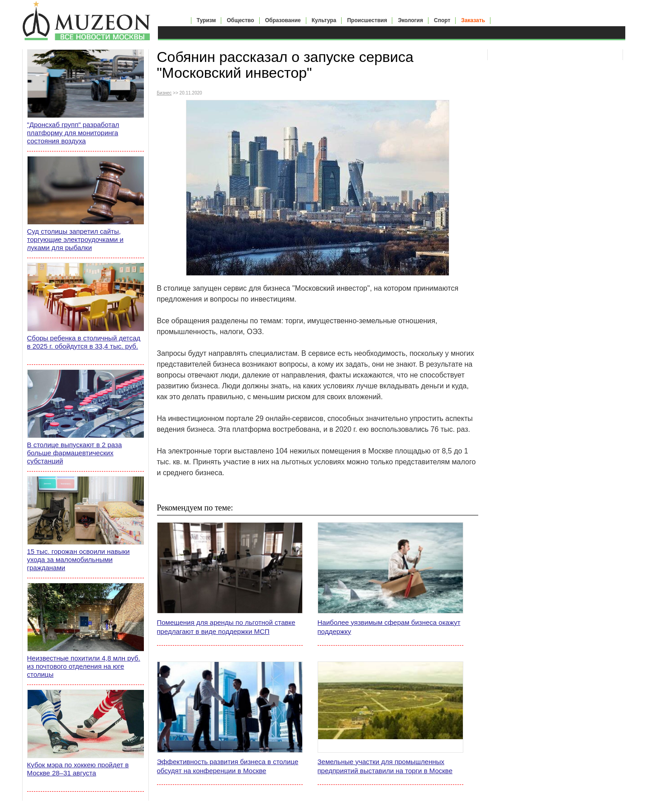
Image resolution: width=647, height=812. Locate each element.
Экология (410, 20)
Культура (324, 20)
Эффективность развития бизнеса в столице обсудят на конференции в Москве (228, 766)
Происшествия (367, 20)
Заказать (473, 20)
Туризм (207, 20)
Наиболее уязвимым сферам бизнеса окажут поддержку (389, 627)
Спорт (442, 20)
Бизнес (164, 93)
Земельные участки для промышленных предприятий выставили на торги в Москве (385, 766)
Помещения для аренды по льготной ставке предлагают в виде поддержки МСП (226, 627)
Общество (240, 20)
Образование (283, 20)
